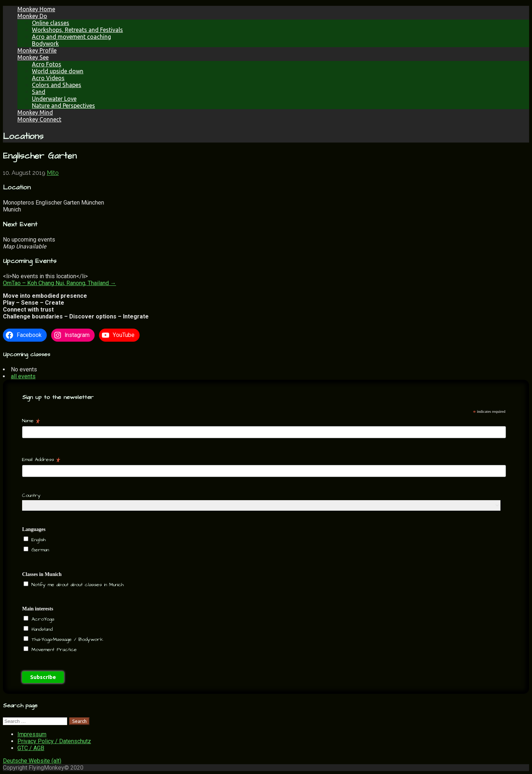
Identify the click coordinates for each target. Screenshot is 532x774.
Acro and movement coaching (71, 37)
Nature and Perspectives (63, 106)
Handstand (41, 629)
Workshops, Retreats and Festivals (77, 30)
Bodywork (45, 44)
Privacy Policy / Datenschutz (54, 741)
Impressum (32, 734)
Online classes (51, 23)
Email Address (41, 460)
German (39, 550)
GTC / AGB (31, 748)
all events (23, 376)
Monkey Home (36, 9)
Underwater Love (54, 99)
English (38, 540)
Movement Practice (53, 650)
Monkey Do (32, 16)
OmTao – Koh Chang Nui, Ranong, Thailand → (59, 283)
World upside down (58, 71)
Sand (39, 92)
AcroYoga (42, 619)
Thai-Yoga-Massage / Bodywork (66, 639)
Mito (53, 173)
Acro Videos (48, 78)
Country (31, 495)
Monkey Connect (39, 119)
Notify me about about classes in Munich (77, 585)
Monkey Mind (35, 112)
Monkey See (33, 57)
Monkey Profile (37, 50)
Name (31, 421)
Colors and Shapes (57, 85)
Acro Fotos (47, 64)
